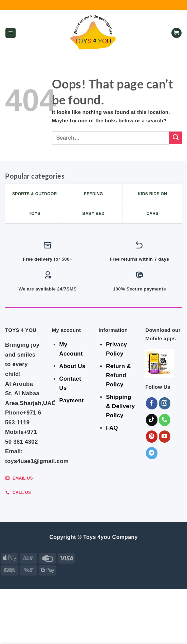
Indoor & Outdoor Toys (37, 628)
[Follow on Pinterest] (152, 436)
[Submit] (176, 138)
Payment (72, 400)
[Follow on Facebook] (152, 403)
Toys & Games (125, 628)
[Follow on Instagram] (165, 403)
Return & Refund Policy (118, 375)
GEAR (54, 623)
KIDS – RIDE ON (162, 628)
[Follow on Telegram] (152, 453)
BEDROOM (75, 623)
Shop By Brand (87, 628)
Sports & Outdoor (94, 632)
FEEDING (100, 623)
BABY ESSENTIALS (133, 623)
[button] (11, 33)
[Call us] (165, 420)
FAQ (112, 428)
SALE (38, 623)
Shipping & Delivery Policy (120, 406)
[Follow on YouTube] (165, 436)
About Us (72, 366)
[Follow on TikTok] (152, 420)
